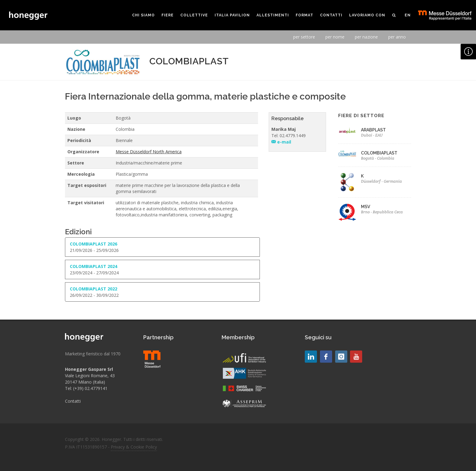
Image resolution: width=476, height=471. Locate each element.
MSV (365, 207)
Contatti (73, 401)
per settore (304, 37)
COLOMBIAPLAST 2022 (93, 289)
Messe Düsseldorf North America (149, 152)
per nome (335, 37)
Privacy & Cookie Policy (134, 447)
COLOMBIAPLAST (379, 153)
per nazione (366, 37)
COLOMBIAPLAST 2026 (93, 244)
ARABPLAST (373, 130)
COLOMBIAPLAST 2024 (93, 266)
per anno (397, 37)
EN (408, 15)
